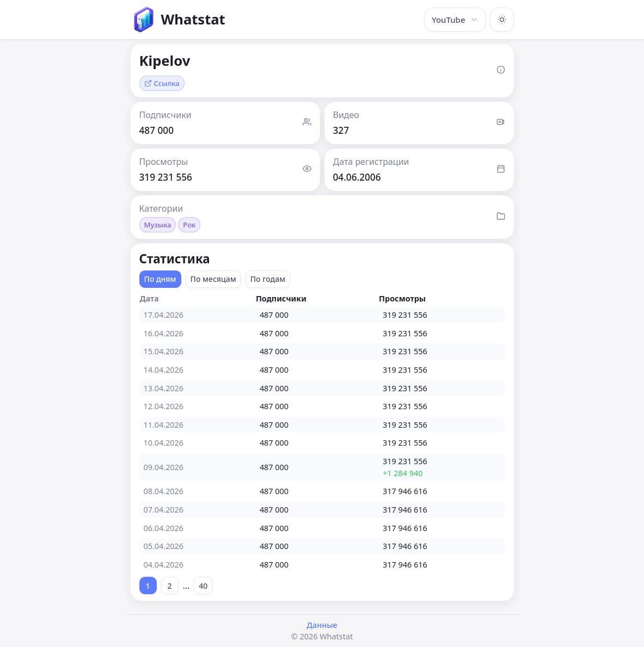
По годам (268, 279)
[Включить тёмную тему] (502, 20)
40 (203, 586)
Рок (189, 225)
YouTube (455, 20)
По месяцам (213, 279)
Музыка (158, 225)
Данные (322, 625)
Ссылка (162, 83)
